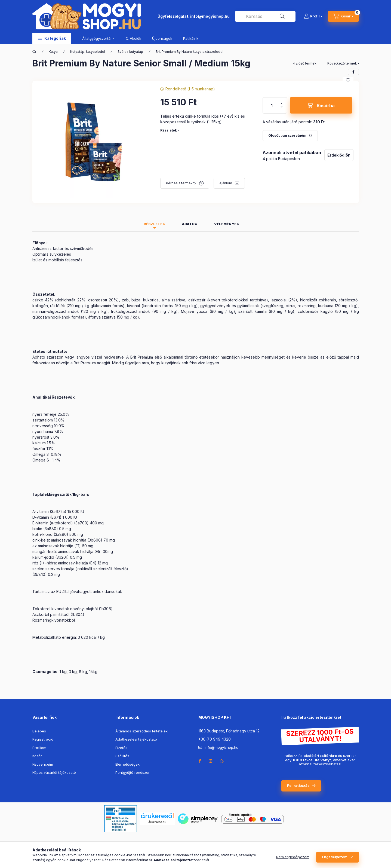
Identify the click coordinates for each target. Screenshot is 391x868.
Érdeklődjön (339, 155)
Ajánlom (226, 183)
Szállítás (122, 756)
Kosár (37, 756)
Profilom (39, 748)
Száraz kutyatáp (130, 52)
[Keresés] (282, 16)
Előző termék (306, 63)
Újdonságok (162, 38)
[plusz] (282, 104)
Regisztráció (43, 739)
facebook (200, 761)
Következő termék (342, 63)
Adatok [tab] (190, 224)
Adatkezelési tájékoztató (136, 739)
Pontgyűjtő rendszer (133, 772)
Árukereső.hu (157, 822)
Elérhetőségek (127, 764)
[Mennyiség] (272, 105)
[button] (52, 38)
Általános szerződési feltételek (141, 731)
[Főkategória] (34, 52)
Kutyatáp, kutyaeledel (88, 52)
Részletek (169, 130)
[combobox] (265, 16)
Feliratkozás (298, 786)
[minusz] (282, 107)
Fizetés (121, 748)
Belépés (39, 731)
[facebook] (353, 72)
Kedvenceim (43, 764)
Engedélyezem (335, 857)
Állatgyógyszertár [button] (97, 38)
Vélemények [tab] (227, 224)
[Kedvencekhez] (348, 80)
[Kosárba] (321, 105)
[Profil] (313, 16)
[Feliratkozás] (290, 136)
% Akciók (133, 38)
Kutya (53, 52)
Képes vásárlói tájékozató (54, 772)
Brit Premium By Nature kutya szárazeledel (190, 52)
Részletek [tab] (154, 224)
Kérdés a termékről (181, 183)
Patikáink (191, 38)
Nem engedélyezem (293, 857)
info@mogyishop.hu (210, 16)
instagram (211, 761)
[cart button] (343, 16)
